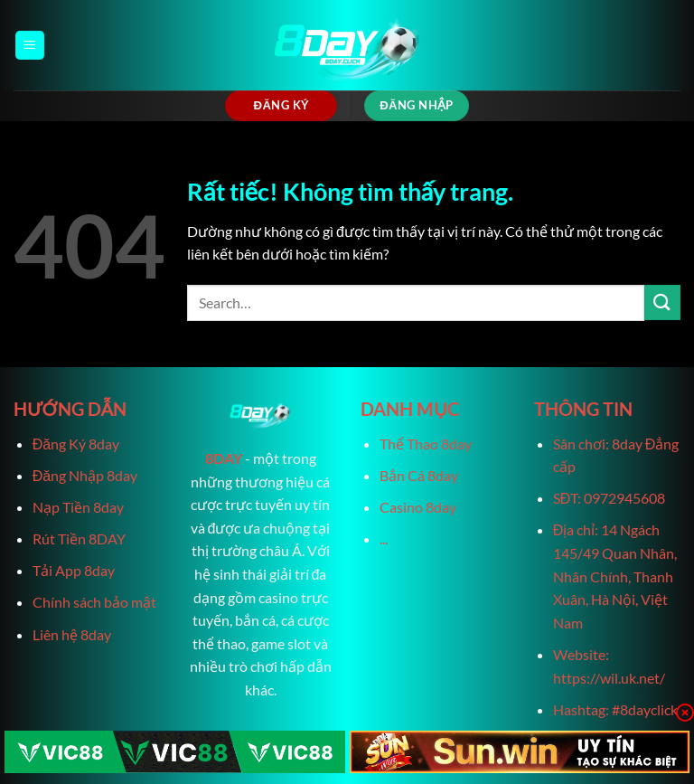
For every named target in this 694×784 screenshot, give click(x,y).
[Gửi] (662, 302)
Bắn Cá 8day (419, 475)
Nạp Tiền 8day (78, 507)
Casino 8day (418, 507)
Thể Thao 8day (426, 444)
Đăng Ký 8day (76, 444)
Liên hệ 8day (72, 634)
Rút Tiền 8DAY (79, 538)
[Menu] (30, 46)
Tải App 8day (74, 570)
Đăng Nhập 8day (85, 475)
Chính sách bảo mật (94, 602)
